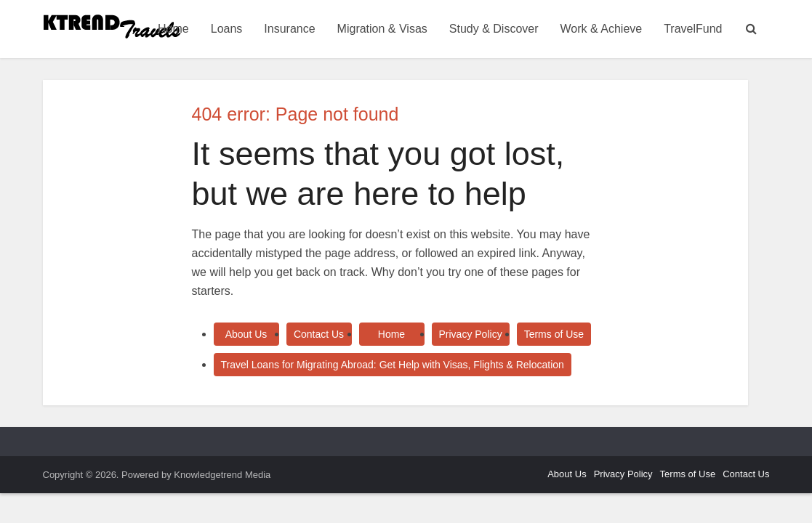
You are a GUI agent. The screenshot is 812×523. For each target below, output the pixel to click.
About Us (246, 334)
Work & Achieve (602, 29)
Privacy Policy (471, 334)
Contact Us (319, 334)
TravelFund (693, 29)
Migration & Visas (382, 29)
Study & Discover (494, 29)
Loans (227, 29)
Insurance (289, 29)
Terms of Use (554, 334)
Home (173, 29)
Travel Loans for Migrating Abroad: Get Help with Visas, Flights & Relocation (393, 365)
